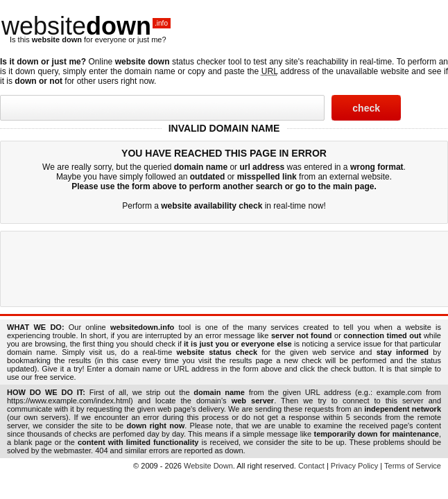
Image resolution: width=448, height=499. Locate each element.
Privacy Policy (354, 466)
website (86, 26)
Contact (311, 466)
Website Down (208, 466)
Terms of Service (413, 466)
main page (353, 186)
